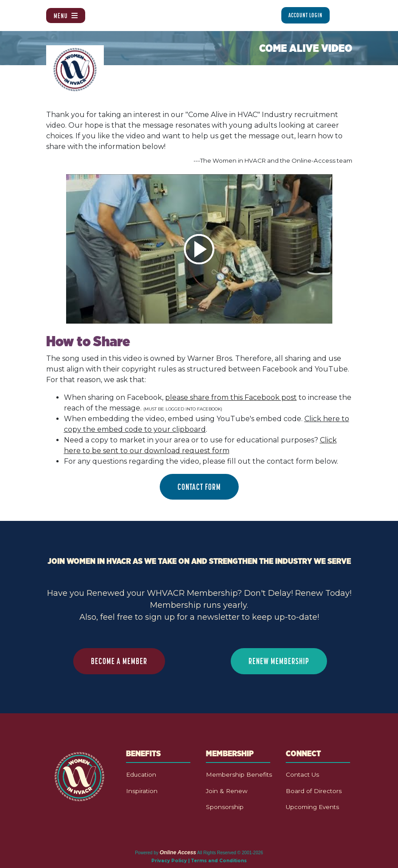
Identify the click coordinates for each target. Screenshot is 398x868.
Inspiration (142, 791)
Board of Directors (314, 791)
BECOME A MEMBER (119, 661)
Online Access (178, 852)
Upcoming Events (312, 807)
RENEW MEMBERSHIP (279, 661)
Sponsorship (225, 807)
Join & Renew (227, 791)
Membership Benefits (239, 774)
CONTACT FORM (199, 487)
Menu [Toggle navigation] (66, 16)
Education (141, 774)
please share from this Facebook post (231, 397)
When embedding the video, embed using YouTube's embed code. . (207, 424)
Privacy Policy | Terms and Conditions (199, 861)
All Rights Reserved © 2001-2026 (230, 853)
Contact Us (302, 774)
